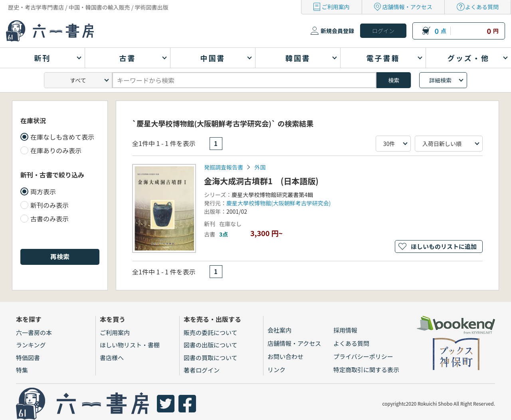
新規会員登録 (337, 31)
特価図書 (28, 358)
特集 (22, 370)
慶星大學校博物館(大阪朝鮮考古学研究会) (278, 203)
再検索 (60, 256)
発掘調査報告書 (224, 167)
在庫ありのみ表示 (56, 150)
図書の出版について (211, 345)
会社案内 (279, 330)
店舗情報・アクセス (407, 7)
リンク (276, 370)
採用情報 (345, 330)
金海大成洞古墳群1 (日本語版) (261, 181)
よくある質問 (482, 7)
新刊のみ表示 (50, 205)
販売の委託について (211, 332)
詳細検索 (440, 80)
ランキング (31, 345)
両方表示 (43, 191)
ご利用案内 (336, 7)
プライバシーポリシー (363, 356)
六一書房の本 (34, 332)
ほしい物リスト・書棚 (130, 345)
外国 (260, 167)
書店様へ (112, 358)
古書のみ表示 (50, 219)
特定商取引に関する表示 (366, 370)
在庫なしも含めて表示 (62, 137)
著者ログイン (202, 370)
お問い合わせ (285, 356)
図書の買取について (211, 358)
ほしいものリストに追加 (444, 246)
